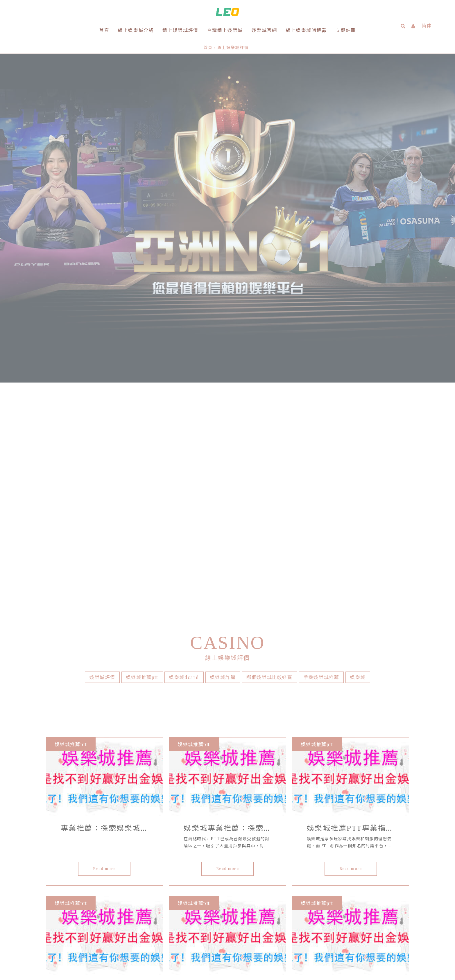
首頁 (104, 30)
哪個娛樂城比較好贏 (269, 649)
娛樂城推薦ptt (142, 649)
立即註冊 (346, 30)
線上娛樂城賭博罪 (306, 30)
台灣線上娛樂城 (225, 30)
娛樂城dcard (184, 649)
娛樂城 (358, 649)
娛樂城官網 (264, 30)
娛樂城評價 (102, 649)
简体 (427, 25)
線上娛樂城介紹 (136, 30)
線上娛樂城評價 (180, 30)
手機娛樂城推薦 (321, 649)
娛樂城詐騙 (223, 649)
